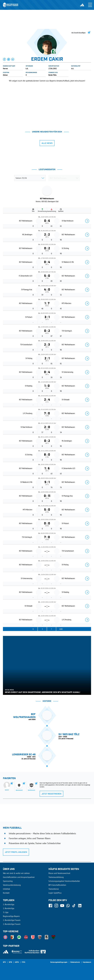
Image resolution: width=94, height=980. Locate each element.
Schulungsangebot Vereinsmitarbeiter (64, 881)
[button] (5, 59)
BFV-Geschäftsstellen (57, 885)
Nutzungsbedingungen (59, 962)
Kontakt (6, 893)
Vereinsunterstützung (12, 885)
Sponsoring (8, 881)
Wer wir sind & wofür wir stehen (16, 873)
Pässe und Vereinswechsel (59, 873)
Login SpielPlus (55, 893)
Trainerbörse (54, 889)
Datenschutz (75, 962)
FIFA (23, 962)
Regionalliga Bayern (11, 916)
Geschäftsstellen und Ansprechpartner (19, 877)
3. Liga (6, 912)
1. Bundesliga (9, 904)
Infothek (6, 889)
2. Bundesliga (9, 908)
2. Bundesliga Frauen (12, 924)
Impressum (87, 962)
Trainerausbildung (56, 877)
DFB (10, 962)
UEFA (17, 962)
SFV (4, 962)
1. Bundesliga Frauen (12, 920)
